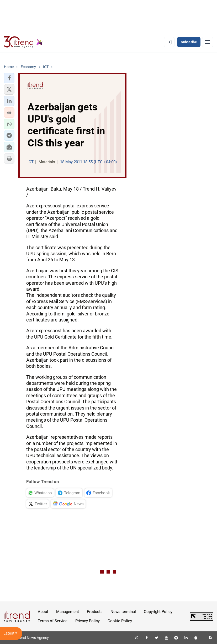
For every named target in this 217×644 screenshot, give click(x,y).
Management (68, 612)
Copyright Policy (158, 612)
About (43, 612)
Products (95, 612)
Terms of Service (53, 621)
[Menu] (208, 42)
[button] (9, 78)
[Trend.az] (23, 42)
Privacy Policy (88, 621)
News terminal (123, 612)
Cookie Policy (120, 621)
